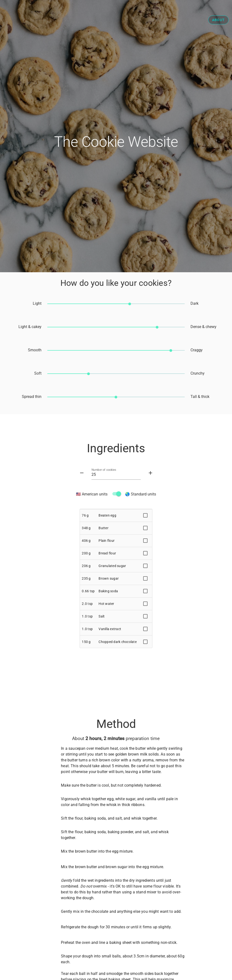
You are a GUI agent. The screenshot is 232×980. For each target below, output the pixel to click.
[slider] (116, 304)
